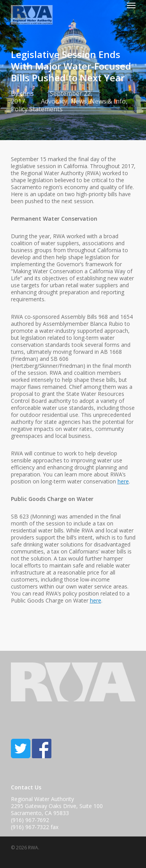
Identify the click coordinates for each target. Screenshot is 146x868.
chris (27, 93)
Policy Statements (37, 109)
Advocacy (54, 101)
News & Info (108, 101)
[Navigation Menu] (131, 5)
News (79, 101)
